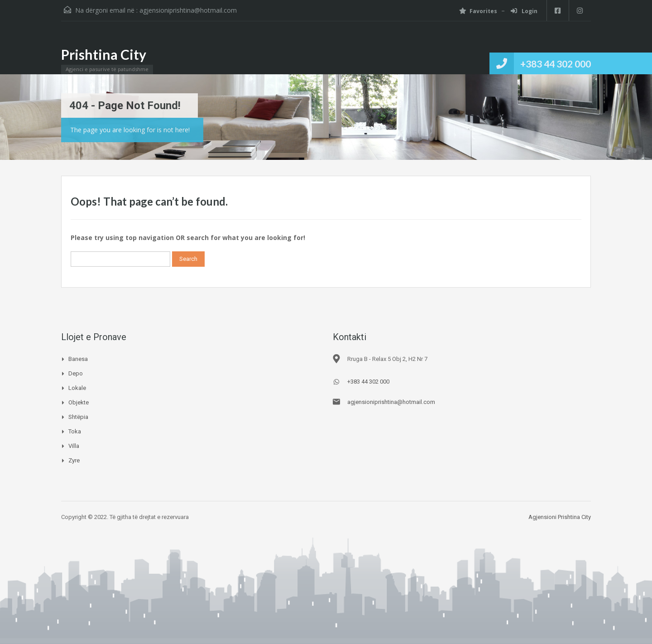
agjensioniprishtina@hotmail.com (188, 10)
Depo (76, 373)
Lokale (77, 388)
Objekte (79, 402)
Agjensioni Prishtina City (560, 517)
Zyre (74, 460)
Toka (75, 431)
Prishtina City (104, 54)
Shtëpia (78, 417)
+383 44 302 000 (556, 64)
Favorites (477, 11)
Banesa (78, 359)
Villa (74, 446)
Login (523, 11)
